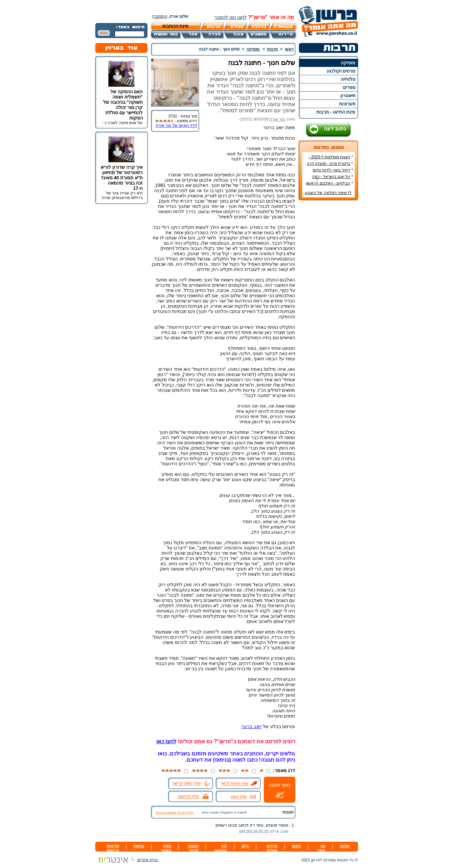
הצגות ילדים (193, 848)
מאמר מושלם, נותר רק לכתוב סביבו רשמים (252, 825)
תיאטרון (348, 96)
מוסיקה (348, 63)
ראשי (289, 49)
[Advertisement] (328, 303)
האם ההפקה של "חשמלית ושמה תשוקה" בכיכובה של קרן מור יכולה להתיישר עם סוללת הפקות (123, 105)
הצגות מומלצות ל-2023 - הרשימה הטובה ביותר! (331, 159)
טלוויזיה (348, 79)
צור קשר (321, 848)
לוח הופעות (221, 848)
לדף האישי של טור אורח (176, 125)
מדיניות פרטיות (113, 848)
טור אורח (277, 119)
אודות (345, 846)
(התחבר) (160, 16)
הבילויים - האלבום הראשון (328, 183)
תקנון (296, 846)
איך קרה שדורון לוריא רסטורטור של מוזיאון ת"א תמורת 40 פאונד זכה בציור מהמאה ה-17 (122, 178)
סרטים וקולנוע (341, 71)
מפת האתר (166, 848)
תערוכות (347, 104)
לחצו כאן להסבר (230, 17)
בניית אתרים (127, 860)
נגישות (139, 846)
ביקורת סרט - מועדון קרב (328, 164)
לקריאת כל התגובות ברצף (175, 812)
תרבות (272, 49)
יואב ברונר (251, 726)
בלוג (245, 846)
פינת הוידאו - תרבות (336, 112)
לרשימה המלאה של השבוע (328, 193)
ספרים (349, 87)
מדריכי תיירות (272, 848)
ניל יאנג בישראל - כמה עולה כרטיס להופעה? (332, 179)
